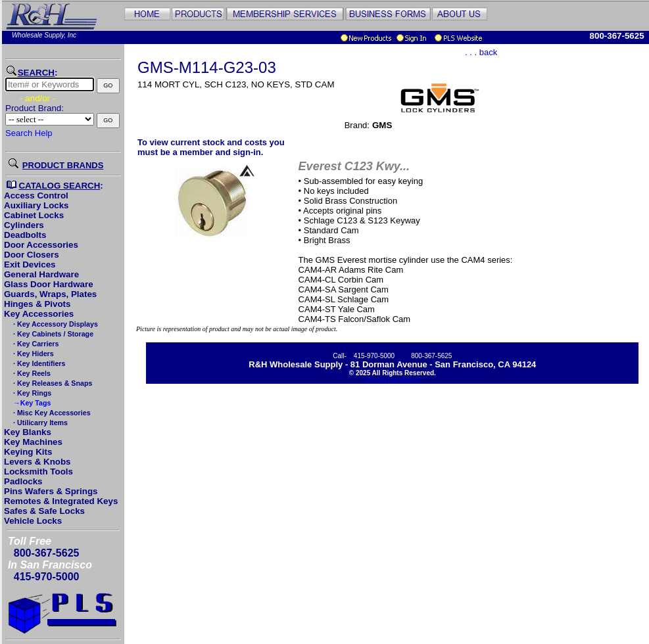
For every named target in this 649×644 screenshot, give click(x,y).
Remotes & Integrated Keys (61, 501)
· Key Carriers (35, 344)
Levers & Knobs (37, 462)
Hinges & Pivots (37, 304)
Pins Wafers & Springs (51, 491)
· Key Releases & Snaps (52, 383)
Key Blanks (28, 432)
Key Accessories (39, 314)
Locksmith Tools (38, 471)
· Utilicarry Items (39, 423)
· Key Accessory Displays (55, 324)
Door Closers (32, 255)
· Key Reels (31, 373)
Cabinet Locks (34, 215)
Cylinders (24, 225)
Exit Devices (30, 264)
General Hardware (41, 274)
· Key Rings (31, 393)
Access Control (36, 195)
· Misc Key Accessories (51, 413)
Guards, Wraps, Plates (50, 294)
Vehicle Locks (33, 521)
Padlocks (23, 481)
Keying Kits (28, 452)
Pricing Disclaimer (393, 380)
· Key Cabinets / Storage (52, 334)
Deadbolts (25, 235)
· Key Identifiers (38, 363)
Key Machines (33, 442)
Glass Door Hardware (49, 284)
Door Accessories (41, 245)
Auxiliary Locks (36, 205)
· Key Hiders (33, 354)
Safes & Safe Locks (44, 511)
